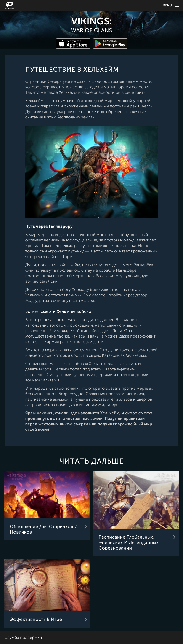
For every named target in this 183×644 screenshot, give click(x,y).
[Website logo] (10, 5)
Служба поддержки (23, 638)
